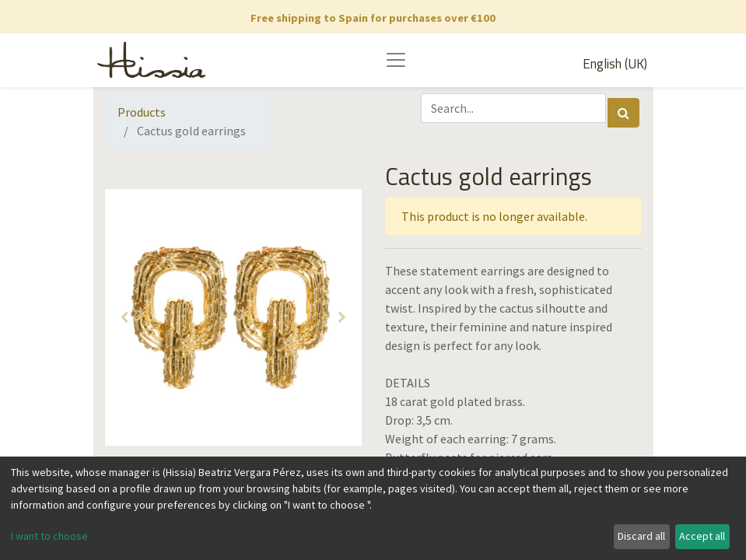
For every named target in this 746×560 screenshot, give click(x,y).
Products (142, 112)
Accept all (702, 536)
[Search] (623, 113)
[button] (124, 317)
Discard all (641, 536)
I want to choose (49, 536)
